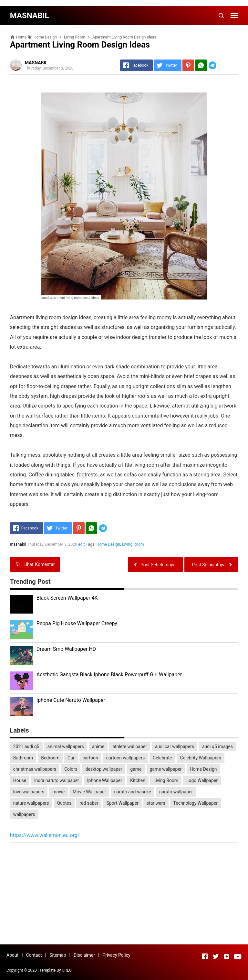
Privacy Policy (116, 955)
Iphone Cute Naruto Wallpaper (71, 700)
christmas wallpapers (35, 769)
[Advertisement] (124, 894)
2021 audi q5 (26, 746)
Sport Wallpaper (122, 803)
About (12, 955)
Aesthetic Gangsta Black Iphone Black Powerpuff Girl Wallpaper (109, 675)
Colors (71, 769)
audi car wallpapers (175, 746)
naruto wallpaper (176, 792)
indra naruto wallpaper (57, 780)
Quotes (64, 803)
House (20, 780)
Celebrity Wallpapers (200, 758)
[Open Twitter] (216, 956)
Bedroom (50, 758)
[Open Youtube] (238, 956)
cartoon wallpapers (125, 758)
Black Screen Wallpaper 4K (67, 598)
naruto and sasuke (133, 792)
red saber (89, 803)
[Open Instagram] (227, 956)
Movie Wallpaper (89, 792)
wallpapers (24, 814)
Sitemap (58, 955)
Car (71, 758)
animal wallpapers (66, 746)
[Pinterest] (188, 65)
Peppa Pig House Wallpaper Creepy (77, 623)
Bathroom (23, 758)
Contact (34, 955)
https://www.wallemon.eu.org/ (45, 835)
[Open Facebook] (205, 956)
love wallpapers (29, 792)
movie (58, 792)
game (136, 769)
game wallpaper (166, 769)
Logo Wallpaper (202, 780)
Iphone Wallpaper (105, 780)
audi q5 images (217, 746)
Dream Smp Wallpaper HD (66, 649)
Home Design (108, 544)
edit (82, 544)
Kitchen (138, 780)
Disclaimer (84, 955)
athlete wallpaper (130, 746)
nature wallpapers (31, 803)
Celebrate (162, 758)
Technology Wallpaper (196, 803)
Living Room (133, 544)
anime (98, 746)
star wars (156, 803)
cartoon (90, 758)
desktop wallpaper (104, 769)
